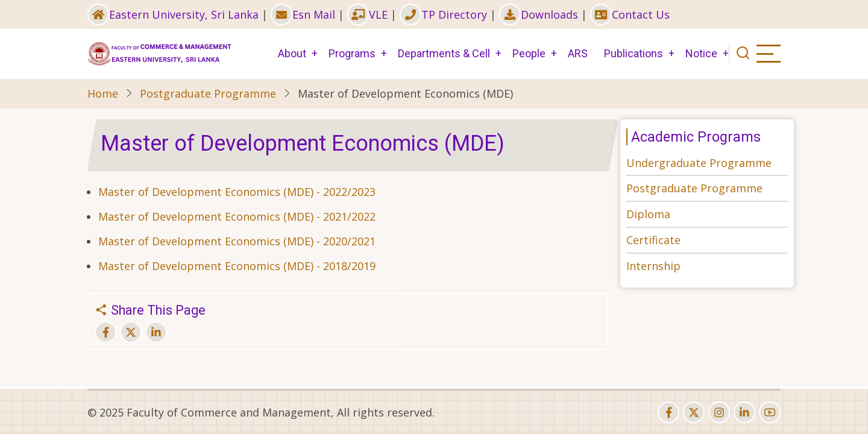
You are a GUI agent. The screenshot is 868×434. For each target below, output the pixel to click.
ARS (578, 53)
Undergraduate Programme (699, 163)
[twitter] (694, 412)
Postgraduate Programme (208, 93)
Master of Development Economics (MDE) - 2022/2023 (237, 192)
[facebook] (668, 412)
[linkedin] (744, 412)
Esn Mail (303, 14)
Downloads (539, 14)
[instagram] (719, 412)
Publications (634, 53)
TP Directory (443, 14)
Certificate (653, 240)
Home (103, 93)
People (529, 53)
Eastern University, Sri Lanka (173, 14)
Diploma (648, 214)
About (292, 53)
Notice (701, 53)
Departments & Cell (444, 53)
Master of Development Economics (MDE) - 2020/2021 (237, 241)
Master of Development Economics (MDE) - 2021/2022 (237, 216)
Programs (352, 53)
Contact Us (630, 14)
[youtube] (770, 412)
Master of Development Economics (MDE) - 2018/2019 (237, 266)
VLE (367, 14)
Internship (653, 266)
